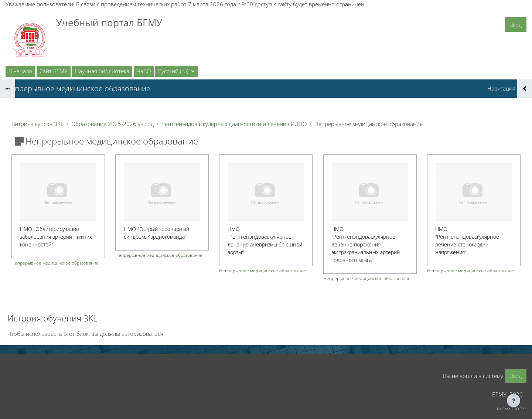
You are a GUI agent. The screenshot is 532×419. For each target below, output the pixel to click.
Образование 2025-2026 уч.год (112, 124)
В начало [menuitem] (20, 71)
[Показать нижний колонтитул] (514, 401)
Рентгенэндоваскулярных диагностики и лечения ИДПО (234, 124)
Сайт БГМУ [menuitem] (54, 71)
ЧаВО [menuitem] (144, 71)
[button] (176, 71)
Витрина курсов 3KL (37, 124)
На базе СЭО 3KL (512, 409)
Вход (516, 25)
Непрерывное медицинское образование (55, 263)
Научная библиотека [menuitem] (102, 71)
